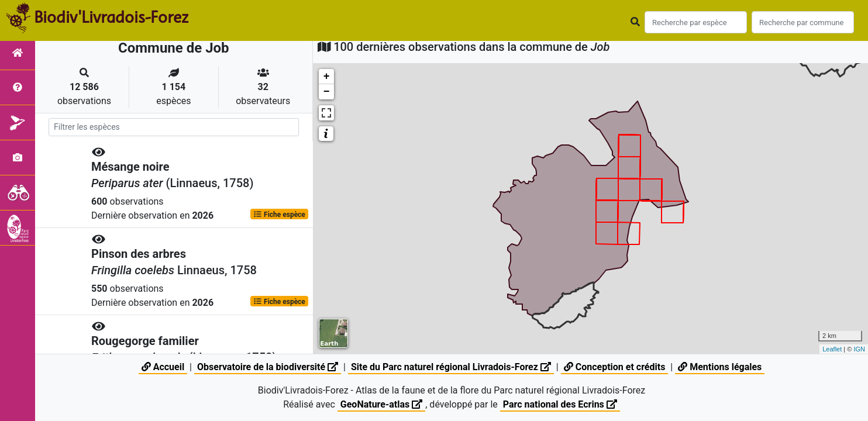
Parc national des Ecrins (560, 404)
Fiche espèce (279, 214)
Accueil (163, 367)
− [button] (327, 92)
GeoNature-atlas (381, 404)
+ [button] (327, 77)
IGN (859, 349)
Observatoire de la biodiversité (268, 367)
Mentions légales (720, 367)
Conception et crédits (615, 367)
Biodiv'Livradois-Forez (111, 17)
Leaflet (832, 349)
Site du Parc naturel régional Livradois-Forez (451, 367)
